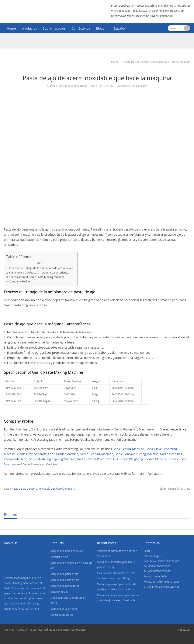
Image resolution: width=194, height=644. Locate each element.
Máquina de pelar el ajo (64, 574)
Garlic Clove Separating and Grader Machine (48, 454)
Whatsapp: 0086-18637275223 (129, 11)
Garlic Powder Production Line (98, 459)
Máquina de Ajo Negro (64, 609)
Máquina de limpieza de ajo (67, 551)
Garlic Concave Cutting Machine (136, 454)
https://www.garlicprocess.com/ (130, 16)
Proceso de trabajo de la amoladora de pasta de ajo (41, 268)
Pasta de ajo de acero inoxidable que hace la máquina (44, 489)
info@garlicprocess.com (170, 11)
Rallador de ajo (59, 557)
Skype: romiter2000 (162, 16)
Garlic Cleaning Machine (96, 454)
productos (29, 28)
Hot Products (77, 630)
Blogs (100, 28)
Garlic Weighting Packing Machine (144, 459)
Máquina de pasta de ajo (65, 586)
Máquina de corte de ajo (65, 580)
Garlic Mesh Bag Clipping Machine (52, 459)
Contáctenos (81, 28)
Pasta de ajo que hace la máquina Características (39, 273)
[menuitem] (118, 29)
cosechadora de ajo (62, 615)
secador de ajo (59, 592)
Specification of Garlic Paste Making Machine (37, 277)
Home (11, 28)
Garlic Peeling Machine (128, 449)
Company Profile (19, 281)
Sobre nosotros (54, 28)
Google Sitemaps (59, 630)
